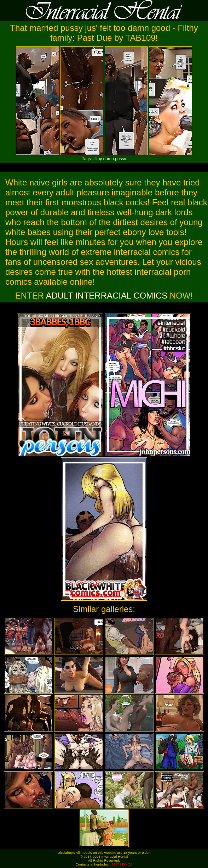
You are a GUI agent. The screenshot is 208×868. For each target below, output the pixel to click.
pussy (120, 159)
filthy (98, 159)
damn (109, 159)
